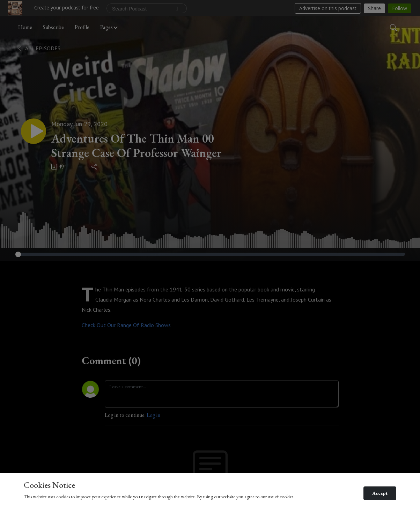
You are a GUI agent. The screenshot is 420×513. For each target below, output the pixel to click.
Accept (380, 493)
